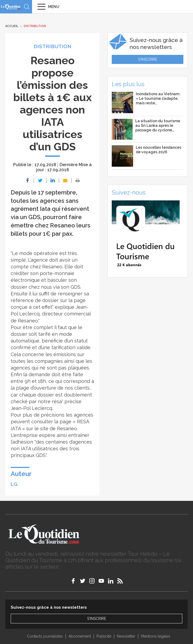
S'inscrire (148, 59)
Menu (54, 7)
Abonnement (80, 636)
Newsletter (126, 636)
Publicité (104, 636)
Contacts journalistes (45, 636)
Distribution (35, 26)
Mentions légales (156, 636)
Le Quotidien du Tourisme (11, 7)
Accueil (12, 26)
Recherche (27, 7)
